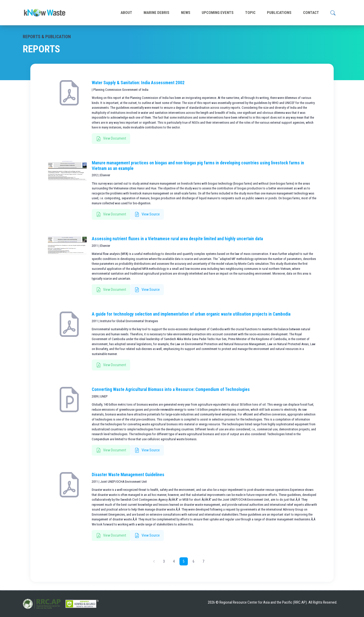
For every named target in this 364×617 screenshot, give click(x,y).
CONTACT (311, 13)
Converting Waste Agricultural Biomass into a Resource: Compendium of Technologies (171, 389)
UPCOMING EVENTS (218, 13)
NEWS (186, 13)
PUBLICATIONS (279, 13)
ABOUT (126, 13)
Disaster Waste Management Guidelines (128, 475)
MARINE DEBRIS (156, 13)
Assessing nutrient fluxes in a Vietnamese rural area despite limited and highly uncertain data (177, 239)
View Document (111, 139)
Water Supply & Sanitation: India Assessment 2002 (138, 83)
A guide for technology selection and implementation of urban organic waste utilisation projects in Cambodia (191, 314)
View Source (147, 214)
